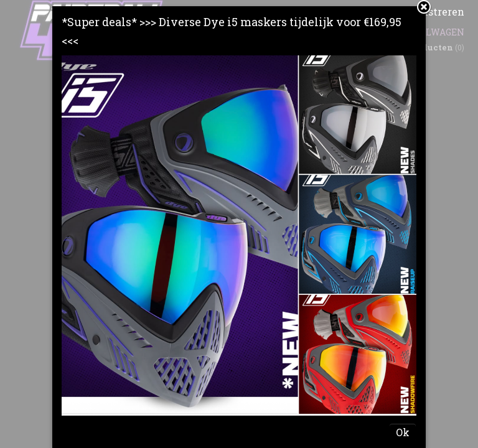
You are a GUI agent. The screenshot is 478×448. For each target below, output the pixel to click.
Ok (403, 432)
